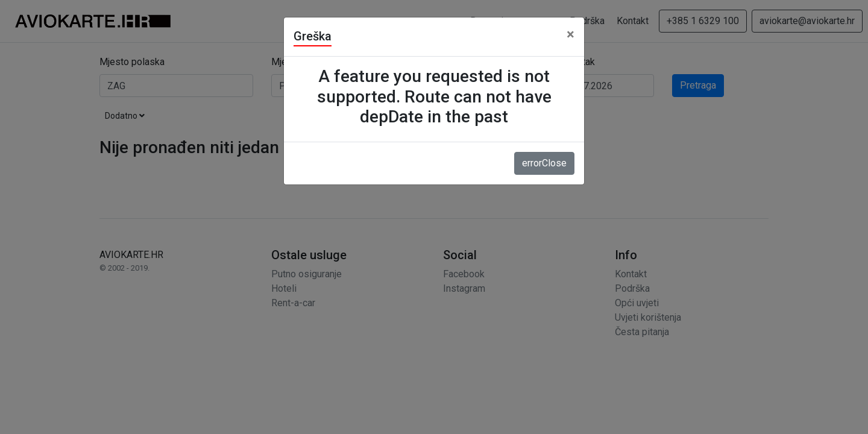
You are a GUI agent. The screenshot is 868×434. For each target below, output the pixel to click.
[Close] (571, 34)
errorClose (544, 163)
